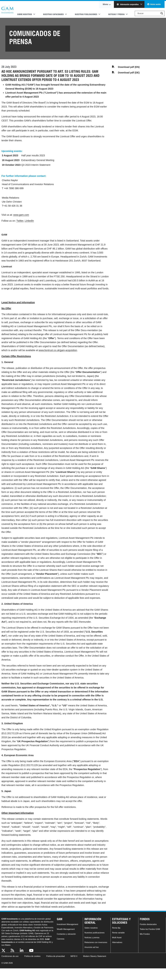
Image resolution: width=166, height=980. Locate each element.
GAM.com (7, 9)
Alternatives (117, 942)
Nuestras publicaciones (94, 933)
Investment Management (67, 924)
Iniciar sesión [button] (155, 4)
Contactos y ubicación (66, 934)
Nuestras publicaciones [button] (86, 14)
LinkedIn (29, 221)
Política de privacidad (55, 956)
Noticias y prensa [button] (116, 14)
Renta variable (118, 933)
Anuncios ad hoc (92, 947)
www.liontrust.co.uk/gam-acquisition (58, 350)
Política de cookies (32, 956)
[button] (162, 13)
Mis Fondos (145, 934)
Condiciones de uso (10, 956)
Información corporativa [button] (128, 4)
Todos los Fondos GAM (150, 929)
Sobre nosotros (91, 928)
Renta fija (116, 928)
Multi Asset (117, 938)
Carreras (61, 939)
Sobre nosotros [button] (25, 14)
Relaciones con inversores (96, 942)
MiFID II (74, 956)
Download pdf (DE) (129, 73)
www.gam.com (21, 215)
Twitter (20, 221)
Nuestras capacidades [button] (53, 14)
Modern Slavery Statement (95, 956)
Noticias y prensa (92, 938)
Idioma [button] (105, 4)
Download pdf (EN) (129, 67)
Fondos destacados (148, 924)
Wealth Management (66, 929)
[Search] (150, 13)
